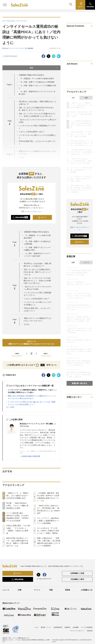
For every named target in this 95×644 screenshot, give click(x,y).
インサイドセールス (10, 56)
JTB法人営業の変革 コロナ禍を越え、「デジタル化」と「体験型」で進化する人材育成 (81, 134)
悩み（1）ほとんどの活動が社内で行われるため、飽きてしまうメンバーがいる (37, 272)
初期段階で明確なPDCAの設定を (32, 75)
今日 (73, 98)
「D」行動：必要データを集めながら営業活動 (37, 82)
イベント (37, 590)
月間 (86, 98)
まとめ (27, 324)
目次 (44, 68)
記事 (73, 262)
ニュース (86, 262)
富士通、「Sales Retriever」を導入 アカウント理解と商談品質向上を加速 (17, 506)
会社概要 (76, 627)
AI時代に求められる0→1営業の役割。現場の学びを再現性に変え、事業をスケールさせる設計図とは (79, 363)
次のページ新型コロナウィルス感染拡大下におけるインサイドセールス (31, 343)
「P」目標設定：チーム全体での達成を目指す (37, 78)
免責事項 (67, 627)
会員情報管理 (58, 627)
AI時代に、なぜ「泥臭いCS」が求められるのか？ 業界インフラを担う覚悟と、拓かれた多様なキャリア (79, 296)
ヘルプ (36, 627)
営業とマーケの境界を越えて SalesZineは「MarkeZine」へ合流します (79, 284)
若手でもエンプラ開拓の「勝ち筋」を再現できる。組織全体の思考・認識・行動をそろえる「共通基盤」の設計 (79, 319)
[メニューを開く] (5, 5)
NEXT (47, 354)
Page (10, 85)
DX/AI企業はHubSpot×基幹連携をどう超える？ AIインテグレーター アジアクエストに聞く (79, 307)
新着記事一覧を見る (80, 383)
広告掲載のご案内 (77, 579)
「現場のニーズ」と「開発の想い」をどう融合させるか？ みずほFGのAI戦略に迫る (18, 496)
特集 (51, 590)
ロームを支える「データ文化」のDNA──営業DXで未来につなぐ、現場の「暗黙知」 (48, 531)
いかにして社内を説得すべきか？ (32, 132)
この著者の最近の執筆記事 (30, 456)
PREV (16, 354)
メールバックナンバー (31, 211)
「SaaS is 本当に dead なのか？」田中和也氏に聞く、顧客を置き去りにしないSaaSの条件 (81, 161)
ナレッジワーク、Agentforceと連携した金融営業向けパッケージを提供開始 (48, 521)
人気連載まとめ (87, 590)
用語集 (68, 590)
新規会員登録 (20, 217)
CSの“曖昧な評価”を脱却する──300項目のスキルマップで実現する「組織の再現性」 (79, 351)
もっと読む (10, 407)
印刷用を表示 (9, 375)
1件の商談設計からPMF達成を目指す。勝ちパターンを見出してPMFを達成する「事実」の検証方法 (79, 375)
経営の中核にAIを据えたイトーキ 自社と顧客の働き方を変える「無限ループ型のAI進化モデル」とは (82, 143)
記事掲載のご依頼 (77, 573)
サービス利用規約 (87, 627)
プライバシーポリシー (77, 631)
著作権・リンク (46, 627)
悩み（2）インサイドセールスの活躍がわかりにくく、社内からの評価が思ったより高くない (37, 281)
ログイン (42, 217)
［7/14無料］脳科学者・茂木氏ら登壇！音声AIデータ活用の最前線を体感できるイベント (81, 152)
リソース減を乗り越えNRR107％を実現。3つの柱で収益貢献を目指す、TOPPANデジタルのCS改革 (79, 273)
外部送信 (90, 631)
